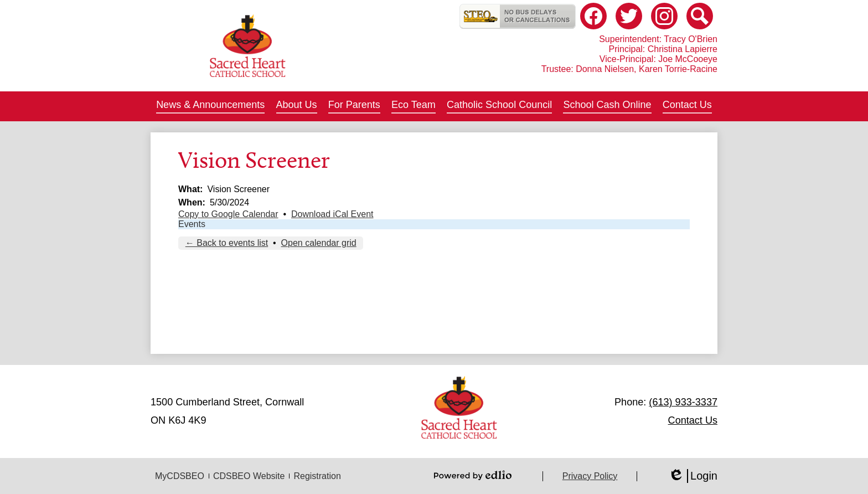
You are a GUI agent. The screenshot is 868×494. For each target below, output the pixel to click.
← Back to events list (227, 243)
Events (192, 224)
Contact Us (693, 420)
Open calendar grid (319, 243)
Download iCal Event (332, 214)
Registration (317, 476)
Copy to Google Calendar (228, 214)
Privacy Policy (590, 476)
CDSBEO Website (249, 476)
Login (693, 476)
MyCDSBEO (180, 476)
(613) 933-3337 (683, 402)
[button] (210, 106)
